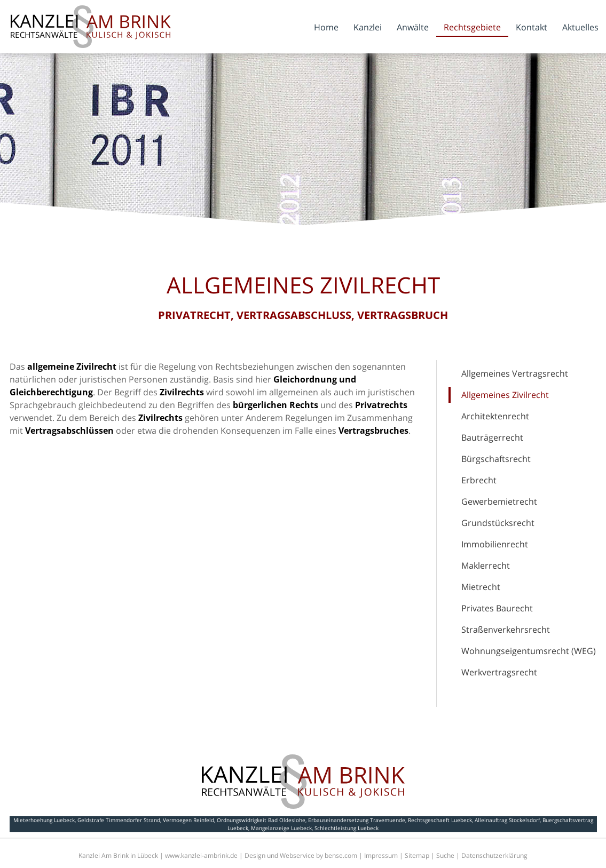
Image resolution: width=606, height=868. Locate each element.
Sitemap (417, 855)
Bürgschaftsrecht (496, 459)
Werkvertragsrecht (499, 672)
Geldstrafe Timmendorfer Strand (119, 820)
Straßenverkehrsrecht (506, 630)
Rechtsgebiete (472, 27)
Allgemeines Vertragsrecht (515, 373)
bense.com (341, 855)
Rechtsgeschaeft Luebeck (440, 820)
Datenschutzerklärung (494, 855)
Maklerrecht (486, 566)
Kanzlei (368, 27)
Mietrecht (481, 587)
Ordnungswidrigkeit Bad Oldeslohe (261, 820)
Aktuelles (580, 27)
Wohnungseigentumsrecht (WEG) (529, 651)
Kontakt (532, 27)
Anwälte (413, 27)
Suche (445, 855)
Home (326, 27)
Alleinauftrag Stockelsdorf (507, 820)
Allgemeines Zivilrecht (505, 395)
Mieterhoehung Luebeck (44, 820)
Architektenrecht (495, 416)
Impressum (381, 855)
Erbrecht (479, 480)
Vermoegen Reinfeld (188, 820)
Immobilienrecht (495, 544)
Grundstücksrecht (498, 523)
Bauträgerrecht (492, 437)
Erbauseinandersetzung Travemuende (357, 820)
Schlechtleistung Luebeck (347, 828)
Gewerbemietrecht (499, 501)
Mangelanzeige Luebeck (281, 828)
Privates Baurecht (497, 608)
